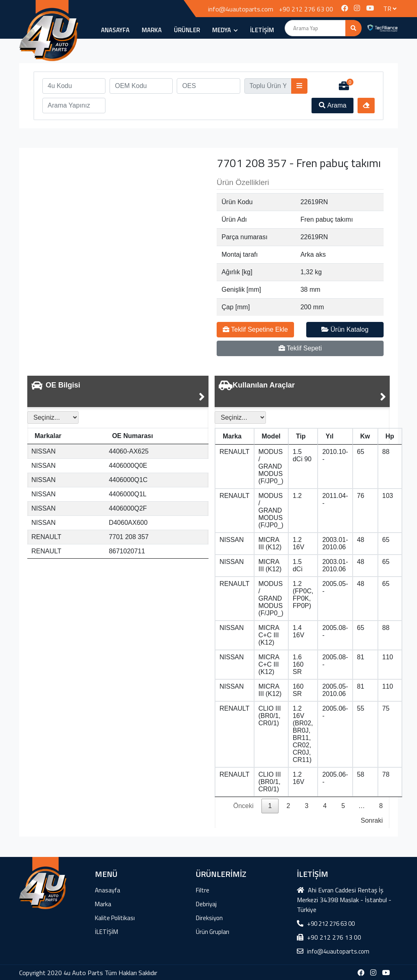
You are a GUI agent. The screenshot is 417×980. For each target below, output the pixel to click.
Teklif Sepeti (300, 348)
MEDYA (225, 30)
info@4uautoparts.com (241, 9)
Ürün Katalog (345, 329)
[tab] (118, 391)
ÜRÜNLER (187, 30)
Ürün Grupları (213, 932)
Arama (333, 105)
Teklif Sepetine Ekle (255, 329)
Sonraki (372, 820)
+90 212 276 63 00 (306, 9)
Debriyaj (206, 904)
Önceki (244, 806)
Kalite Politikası (115, 918)
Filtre (203, 890)
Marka (152, 30)
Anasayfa (115, 30)
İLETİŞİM (262, 30)
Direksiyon (209, 918)
